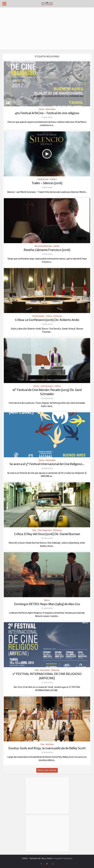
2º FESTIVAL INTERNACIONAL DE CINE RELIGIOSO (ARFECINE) (47, 676)
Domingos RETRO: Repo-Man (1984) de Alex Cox (47, 604)
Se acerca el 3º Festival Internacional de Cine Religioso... (47, 464)
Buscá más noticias (47, 770)
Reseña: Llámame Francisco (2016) (47, 250)
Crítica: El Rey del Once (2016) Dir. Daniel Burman (47, 534)
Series (57, 246)
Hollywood (43, 179)
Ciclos (41, 109)
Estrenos (58, 316)
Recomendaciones (43, 246)
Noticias (55, 670)
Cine (34, 530)
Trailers (53, 179)
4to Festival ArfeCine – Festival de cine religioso (47, 113)
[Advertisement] (47, 29)
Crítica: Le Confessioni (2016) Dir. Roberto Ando (47, 320)
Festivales (51, 109)
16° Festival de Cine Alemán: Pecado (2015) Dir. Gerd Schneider (47, 392)
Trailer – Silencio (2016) (47, 183)
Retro (47, 600)
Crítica (49, 316)
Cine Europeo (38, 316)
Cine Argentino (45, 530)
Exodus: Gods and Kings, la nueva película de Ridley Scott (47, 748)
